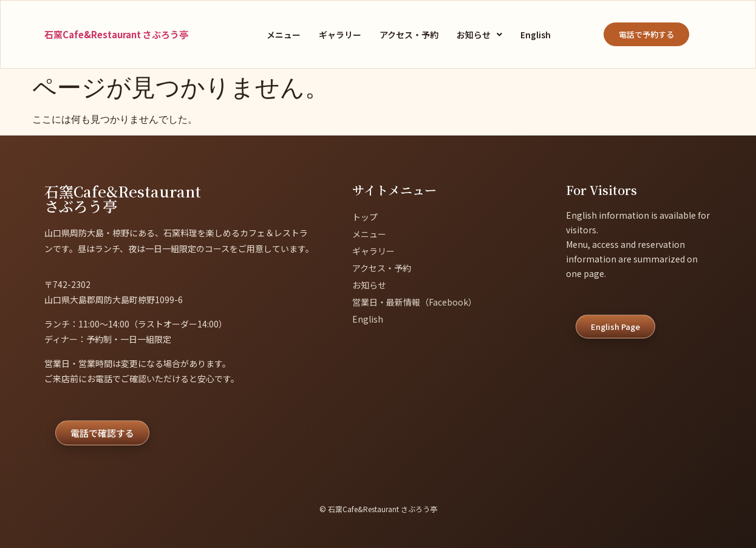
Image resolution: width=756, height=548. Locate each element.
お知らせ (479, 35)
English (536, 35)
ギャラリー (340, 35)
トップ (365, 217)
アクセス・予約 (409, 35)
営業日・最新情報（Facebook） (414, 302)
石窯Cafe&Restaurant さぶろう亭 (116, 34)
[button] (479, 35)
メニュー (284, 35)
